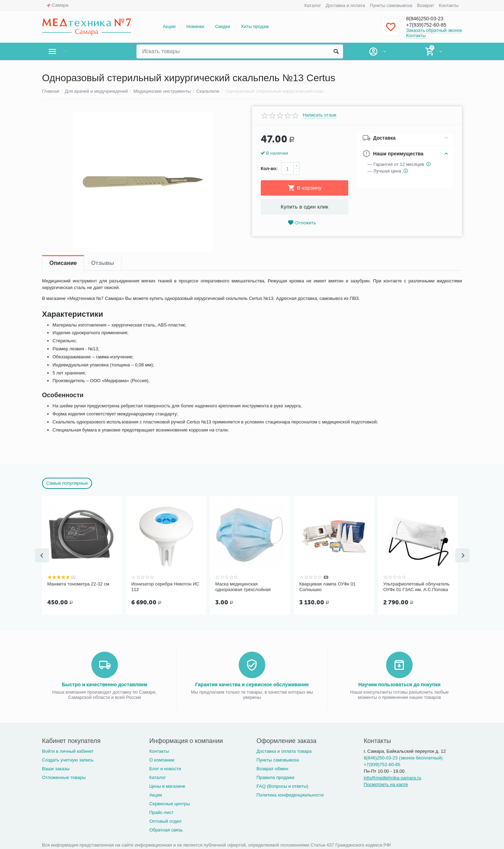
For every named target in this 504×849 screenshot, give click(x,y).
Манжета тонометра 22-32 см (78, 584)
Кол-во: (269, 169)
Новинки (195, 26)
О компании (162, 759)
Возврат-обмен (272, 768)
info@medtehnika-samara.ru (392, 777)
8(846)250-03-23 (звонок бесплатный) (403, 757)
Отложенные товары (64, 777)
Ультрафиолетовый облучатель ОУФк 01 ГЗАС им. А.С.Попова (416, 587)
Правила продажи (276, 777)
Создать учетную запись (68, 759)
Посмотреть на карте (386, 784)
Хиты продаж (255, 26)
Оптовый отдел (165, 820)
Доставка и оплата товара (284, 750)
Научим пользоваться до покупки (400, 684)
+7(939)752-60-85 (431, 25)
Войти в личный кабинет (68, 750)
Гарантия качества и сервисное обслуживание (252, 684)
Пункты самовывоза (391, 5)
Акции (169, 26)
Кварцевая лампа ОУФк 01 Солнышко (327, 587)
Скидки (222, 26)
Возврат (425, 5)
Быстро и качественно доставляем (105, 684)
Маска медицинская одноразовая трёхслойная (243, 587)
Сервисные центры (169, 803)
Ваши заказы (56, 768)
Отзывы (102, 263)
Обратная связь (166, 829)
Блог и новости (165, 768)
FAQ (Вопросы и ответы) (282, 785)
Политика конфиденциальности (290, 794)
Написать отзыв (320, 115)
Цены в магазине (167, 785)
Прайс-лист (161, 812)
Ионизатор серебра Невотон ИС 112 (165, 587)
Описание (63, 263)
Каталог (313, 5)
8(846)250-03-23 (429, 18)
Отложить (302, 223)
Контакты (449, 5)
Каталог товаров (83, 51)
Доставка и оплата (345, 5)
